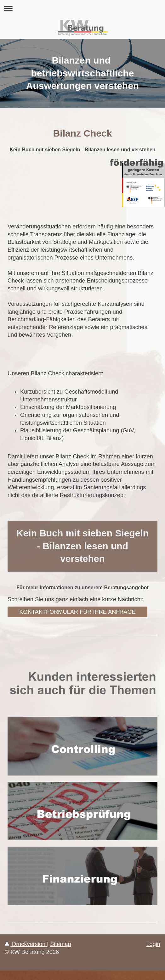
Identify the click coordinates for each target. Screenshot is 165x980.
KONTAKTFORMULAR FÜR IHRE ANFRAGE (77, 612)
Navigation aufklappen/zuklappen (82, 8)
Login (153, 944)
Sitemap (61, 944)
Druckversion (26, 944)
